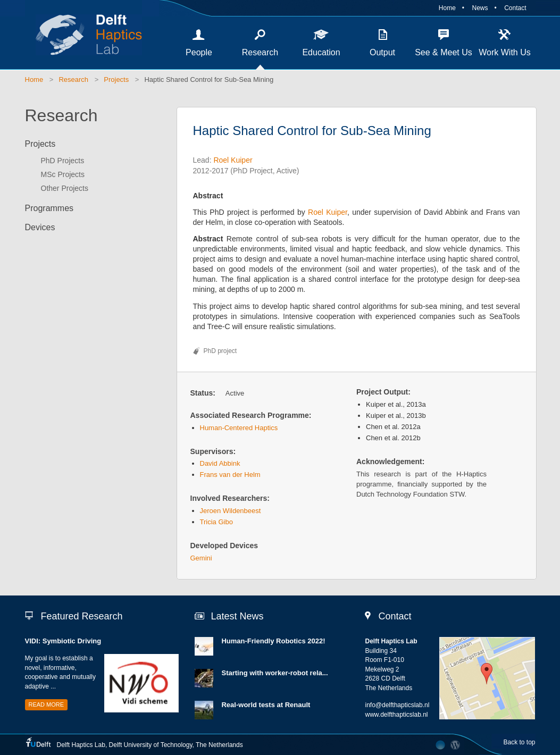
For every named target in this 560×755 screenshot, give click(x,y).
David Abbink (220, 463)
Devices (40, 227)
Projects (116, 79)
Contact (515, 8)
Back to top (519, 742)
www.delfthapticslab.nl (396, 715)
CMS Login (455, 745)
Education (321, 52)
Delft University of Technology (151, 745)
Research (260, 52)
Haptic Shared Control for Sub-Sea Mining (209, 79)
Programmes (49, 208)
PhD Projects (63, 161)
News (480, 8)
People (199, 52)
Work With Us (504, 52)
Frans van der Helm (230, 475)
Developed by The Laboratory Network (440, 745)
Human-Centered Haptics (239, 428)
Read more (47, 704)
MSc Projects (63, 174)
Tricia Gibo (216, 522)
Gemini (201, 558)
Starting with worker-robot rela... (274, 673)
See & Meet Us (444, 52)
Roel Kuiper (233, 160)
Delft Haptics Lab (83, 35)
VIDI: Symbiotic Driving (63, 641)
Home (447, 8)
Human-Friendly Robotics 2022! (273, 641)
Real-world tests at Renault (266, 705)
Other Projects (65, 188)
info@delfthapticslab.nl (397, 705)
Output (382, 52)
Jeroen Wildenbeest (231, 511)
